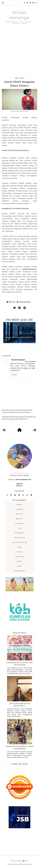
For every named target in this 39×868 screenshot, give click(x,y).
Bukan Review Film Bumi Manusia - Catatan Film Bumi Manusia (19, 747)
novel (20, 561)
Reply (14, 375)
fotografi (20, 533)
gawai (20, 552)
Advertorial (21, 302)
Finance (20, 509)
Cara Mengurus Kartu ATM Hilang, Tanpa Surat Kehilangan (20, 664)
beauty (20, 519)
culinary (20, 523)
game (20, 547)
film (20, 528)
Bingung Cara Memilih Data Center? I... (19, 337)
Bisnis (20, 504)
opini (20, 566)
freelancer (20, 538)
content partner (27, 302)
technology (20, 571)
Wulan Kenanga (19, 15)
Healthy (20, 514)
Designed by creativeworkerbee (20, 864)
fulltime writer (20, 542)
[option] (19, 333)
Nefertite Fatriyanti (18, 360)
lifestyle (20, 557)
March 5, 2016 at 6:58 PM (30, 362)
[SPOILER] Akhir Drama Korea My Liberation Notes (19, 705)
